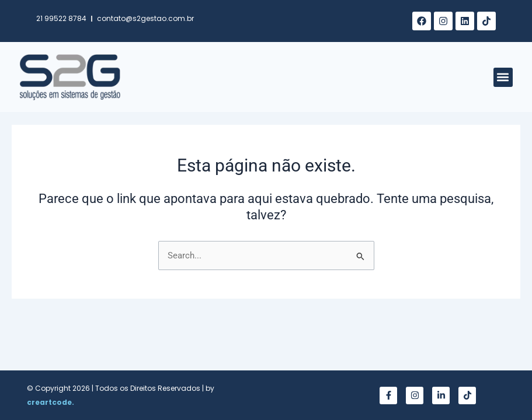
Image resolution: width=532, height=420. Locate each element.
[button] (503, 77)
